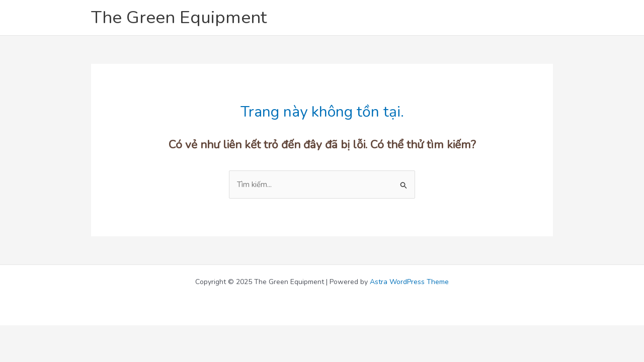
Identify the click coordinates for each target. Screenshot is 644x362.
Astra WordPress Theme (409, 282)
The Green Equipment (179, 17)
